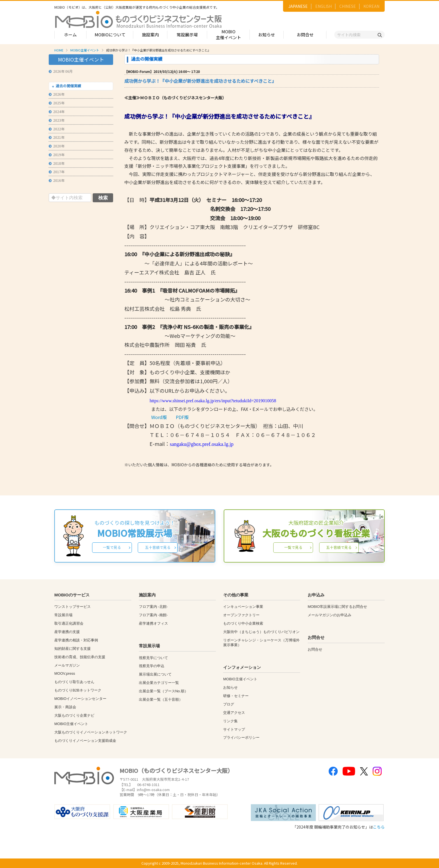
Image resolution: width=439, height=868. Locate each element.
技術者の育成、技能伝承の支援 (80, 657)
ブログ (229, 704)
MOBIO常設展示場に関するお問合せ (337, 607)
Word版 (159, 417)
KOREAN (371, 6)
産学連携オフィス (153, 623)
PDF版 (182, 417)
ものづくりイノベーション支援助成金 (85, 741)
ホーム (70, 35)
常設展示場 (187, 35)
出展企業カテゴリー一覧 (159, 683)
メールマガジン (67, 665)
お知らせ (267, 35)
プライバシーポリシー (241, 738)
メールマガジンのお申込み (330, 615)
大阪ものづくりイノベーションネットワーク (91, 732)
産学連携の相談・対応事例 (76, 640)
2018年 (57, 163)
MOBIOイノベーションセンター (80, 699)
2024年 (57, 111)
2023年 (57, 120)
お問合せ (305, 35)
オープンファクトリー (241, 615)
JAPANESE (298, 6)
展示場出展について (155, 674)
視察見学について (153, 658)
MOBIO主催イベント (228, 34)
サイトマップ (234, 729)
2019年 (57, 155)
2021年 (57, 137)
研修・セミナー (236, 696)
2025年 (57, 103)
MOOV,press (65, 673)
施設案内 (150, 35)
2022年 (57, 129)
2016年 (57, 180)
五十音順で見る (158, 547)
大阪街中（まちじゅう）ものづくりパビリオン (261, 632)
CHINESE (348, 6)
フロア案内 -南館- (153, 615)
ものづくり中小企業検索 (243, 623)
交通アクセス (234, 713)
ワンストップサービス (73, 607)
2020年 (57, 146)
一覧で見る (112, 547)
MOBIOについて (110, 35)
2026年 (57, 94)
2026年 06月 (61, 71)
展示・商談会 (65, 707)
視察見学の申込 (152, 666)
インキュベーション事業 (243, 607)
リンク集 (230, 721)
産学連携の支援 (67, 632)
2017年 (57, 172)
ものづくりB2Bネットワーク (78, 690)
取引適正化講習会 (69, 623)
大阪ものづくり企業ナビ (74, 715)
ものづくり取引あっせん (74, 682)
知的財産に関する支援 (73, 649)
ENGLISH (324, 6)
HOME (59, 50)
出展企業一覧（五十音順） (161, 699)
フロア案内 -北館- (153, 607)
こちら (379, 827)
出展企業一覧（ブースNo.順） (164, 691)
